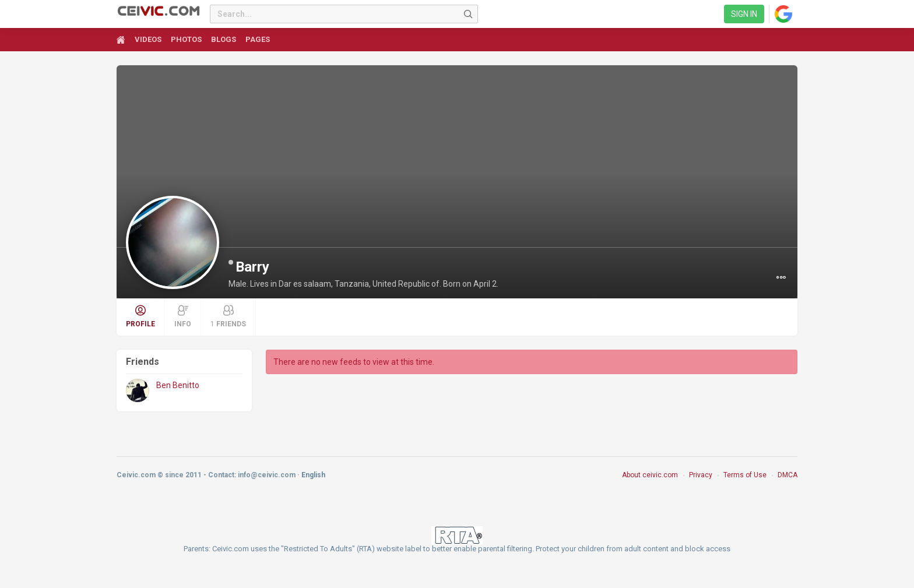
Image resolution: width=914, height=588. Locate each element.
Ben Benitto (178, 385)
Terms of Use (745, 475)
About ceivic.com (650, 475)
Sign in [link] (744, 14)
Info (183, 316)
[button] (781, 277)
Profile (140, 316)
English (313, 475)
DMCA (788, 475)
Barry (252, 267)
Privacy (701, 475)
